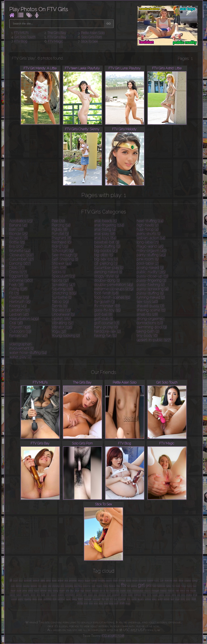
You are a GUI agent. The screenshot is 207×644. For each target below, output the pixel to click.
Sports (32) (60, 280)
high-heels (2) (148, 225)
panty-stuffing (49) (151, 255)
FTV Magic (55, 41)
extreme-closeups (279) (114, 289)
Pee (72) (58, 221)
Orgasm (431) (20, 327)
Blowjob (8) (19, 238)
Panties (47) (18, 336)
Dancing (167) (20, 263)
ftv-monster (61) (107, 306)
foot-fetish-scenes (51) (112, 297)
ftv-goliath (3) (105, 302)
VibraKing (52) (63, 323)
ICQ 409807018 (113, 636)
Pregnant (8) (62, 238)
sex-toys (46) (147, 302)
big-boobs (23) (106, 251)
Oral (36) (16, 323)
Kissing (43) (18, 306)
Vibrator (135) (62, 327)
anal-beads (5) (106, 221)
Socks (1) (59, 272)
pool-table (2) (148, 263)
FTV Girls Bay (57, 37)
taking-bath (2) (148, 331)
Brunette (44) (20, 251)
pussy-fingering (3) (152, 280)
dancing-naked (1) (108, 272)
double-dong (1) (107, 280)
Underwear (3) (63, 314)
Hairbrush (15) (20, 302)
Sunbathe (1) (62, 297)
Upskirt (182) (61, 319)
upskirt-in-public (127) (154, 340)
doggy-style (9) (107, 276)
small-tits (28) (147, 314)
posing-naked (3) (150, 268)
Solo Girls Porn (92, 37)
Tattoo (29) (60, 302)
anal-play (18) (105, 234)
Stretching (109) (64, 293)
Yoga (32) (59, 331)
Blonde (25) (18, 234)
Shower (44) (62, 263)
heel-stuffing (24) (150, 221)
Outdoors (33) (20, 331)
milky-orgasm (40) (152, 251)
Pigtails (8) (60, 229)
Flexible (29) (19, 297)
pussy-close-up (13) (153, 276)
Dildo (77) (17, 268)
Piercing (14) (61, 225)
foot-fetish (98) (106, 293)
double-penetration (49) (114, 285)
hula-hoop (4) (148, 229)
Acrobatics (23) (21, 221)
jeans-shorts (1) (149, 234)
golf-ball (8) (103, 314)
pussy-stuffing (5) (150, 293)
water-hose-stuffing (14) (28, 353)
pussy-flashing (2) (151, 285)
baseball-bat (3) (107, 242)
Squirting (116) (62, 289)
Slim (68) (59, 268)
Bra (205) (16, 246)
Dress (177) (18, 272)
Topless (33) (61, 310)
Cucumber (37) (22, 259)
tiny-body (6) (147, 336)
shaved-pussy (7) (150, 306)
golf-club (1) (104, 319)
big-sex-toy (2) (106, 259)
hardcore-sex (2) (108, 331)
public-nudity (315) (151, 272)
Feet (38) (16, 285)
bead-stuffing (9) (107, 246)
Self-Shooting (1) (65, 259)
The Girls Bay (57, 33)
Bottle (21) (17, 242)
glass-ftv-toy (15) (107, 310)
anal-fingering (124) (109, 225)
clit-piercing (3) (106, 263)
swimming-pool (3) (152, 327)
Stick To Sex (89, 41)
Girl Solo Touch (25, 37)
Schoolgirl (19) (63, 251)
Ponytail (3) (60, 234)
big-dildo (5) (104, 255)
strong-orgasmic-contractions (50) (151, 321)
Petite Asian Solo (93, 33)
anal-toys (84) (105, 238)
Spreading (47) (63, 285)
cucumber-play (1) (109, 268)
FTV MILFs (21, 33)
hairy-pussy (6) (106, 327)
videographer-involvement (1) (22, 346)
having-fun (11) (106, 336)
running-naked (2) (151, 297)
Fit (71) (14, 293)
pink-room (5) (148, 259)
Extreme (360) (21, 280)
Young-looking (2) (66, 336)
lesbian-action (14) (151, 238)
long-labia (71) (148, 242)
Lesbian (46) (19, 314)
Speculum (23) (63, 276)
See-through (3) (65, 255)
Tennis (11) (60, 306)
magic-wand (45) (150, 246)
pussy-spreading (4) (153, 289)
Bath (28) (16, 229)
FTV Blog (21, 41)
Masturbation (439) (24, 319)
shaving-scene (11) (151, 310)
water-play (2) (20, 357)
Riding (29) (60, 246)
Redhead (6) (62, 242)
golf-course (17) (107, 323)
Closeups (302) (21, 255)
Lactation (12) (20, 310)
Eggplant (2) (19, 276)
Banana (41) (18, 225)
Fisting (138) (18, 289)
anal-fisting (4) (105, 229)
